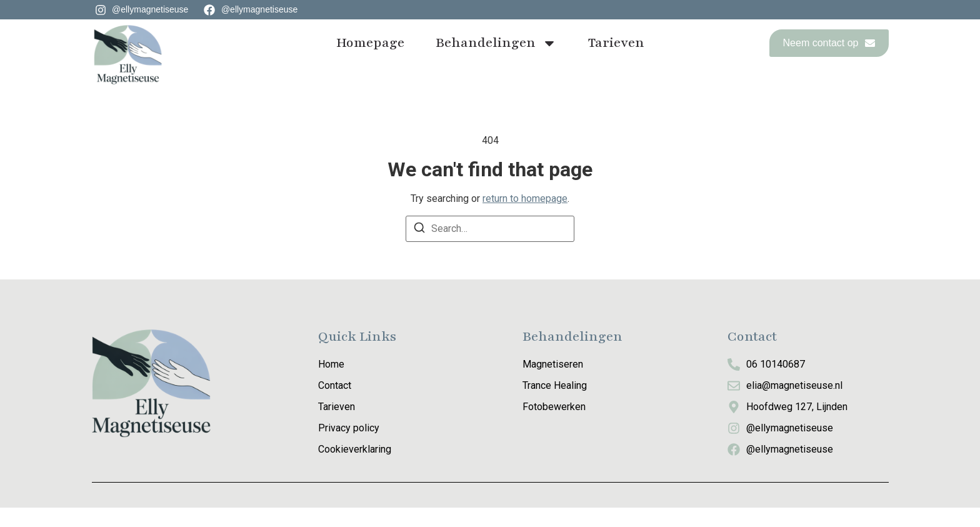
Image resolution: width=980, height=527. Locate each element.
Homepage (370, 43)
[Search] (419, 249)
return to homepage (525, 218)
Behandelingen (496, 43)
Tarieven (616, 43)
